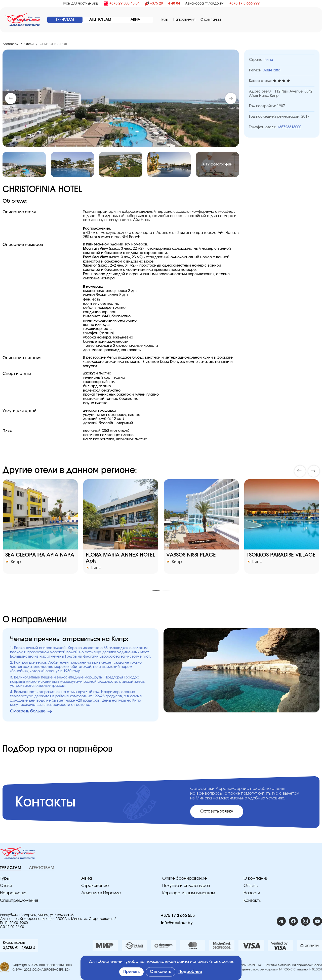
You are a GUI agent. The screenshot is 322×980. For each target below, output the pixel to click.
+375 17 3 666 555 (178, 916)
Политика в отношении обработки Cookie (293, 965)
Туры (164, 20)
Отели (29, 44)
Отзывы (251, 886)
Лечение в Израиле (101, 893)
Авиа (87, 878)
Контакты (252, 901)
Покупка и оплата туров (186, 886)
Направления (184, 20)
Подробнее (190, 972)
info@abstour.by (177, 923)
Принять (131, 972)
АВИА (135, 20)
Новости (252, 893)
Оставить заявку (217, 811)
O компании (211, 20)
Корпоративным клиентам (189, 893)
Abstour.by (10, 44)
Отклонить (160, 972)
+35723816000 (289, 127)
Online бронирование (185, 878)
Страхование (95, 886)
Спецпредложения (19, 901)
